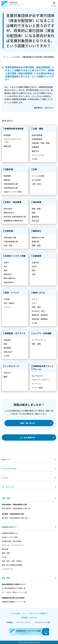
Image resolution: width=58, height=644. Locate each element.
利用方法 (7, 373)
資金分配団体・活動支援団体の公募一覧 (16, 508)
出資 (35, 169)
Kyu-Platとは (37, 376)
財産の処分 (8, 352)
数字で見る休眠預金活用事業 (12, 565)
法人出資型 (36, 180)
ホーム (6, 57)
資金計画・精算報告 (40, 319)
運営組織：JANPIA (28, 618)
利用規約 (10, 622)
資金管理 (37, 202)
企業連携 (37, 256)
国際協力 (37, 231)
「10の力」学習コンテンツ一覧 (16, 592)
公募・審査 (38, 129)
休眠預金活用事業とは (10, 533)
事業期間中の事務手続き (13, 221)
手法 (5, 266)
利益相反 (7, 340)
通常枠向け (8, 274)
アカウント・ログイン (41, 380)
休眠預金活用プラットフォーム (43, 368)
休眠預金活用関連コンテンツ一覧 (14, 602)
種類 (5, 377)
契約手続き (8, 209)
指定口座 (35, 221)
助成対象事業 (37, 135)
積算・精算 (36, 209)
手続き (34, 266)
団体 (34, 270)
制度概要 (7, 135)
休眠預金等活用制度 (14, 129)
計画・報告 (8, 245)
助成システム (39, 293)
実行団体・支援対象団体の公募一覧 (14, 518)
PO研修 (7, 299)
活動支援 (9, 169)
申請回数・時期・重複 (41, 143)
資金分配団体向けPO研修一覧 (15, 588)
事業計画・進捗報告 (40, 315)
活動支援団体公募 (11, 184)
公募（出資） (37, 184)
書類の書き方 (9, 213)
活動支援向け (9, 282)
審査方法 (35, 151)
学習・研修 (6, 578)
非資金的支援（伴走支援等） (12, 541)
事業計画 (35, 241)
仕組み (6, 262)
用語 (5, 270)
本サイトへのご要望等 (37, 614)
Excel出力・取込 (38, 311)
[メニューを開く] (54, 4)
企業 (34, 274)
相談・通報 (36, 344)
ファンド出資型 (38, 176)
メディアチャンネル (9, 469)
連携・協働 (6, 553)
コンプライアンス (39, 340)
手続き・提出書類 (13, 202)
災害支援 (9, 231)
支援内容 (35, 262)
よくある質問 (15, 57)
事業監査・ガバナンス (15, 333)
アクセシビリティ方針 (42, 622)
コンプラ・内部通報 (42, 333)
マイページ (36, 384)
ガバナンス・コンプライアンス (13, 545)
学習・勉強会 (9, 303)
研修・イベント (12, 293)
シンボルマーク (12, 366)
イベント (7, 307)
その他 (34, 159)
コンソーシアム (38, 155)
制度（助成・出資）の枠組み (12, 561)
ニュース (25, 613)
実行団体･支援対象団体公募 (15, 217)
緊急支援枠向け (10, 278)
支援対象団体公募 (11, 188)
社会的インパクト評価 (13, 192)
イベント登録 (37, 388)
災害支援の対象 (10, 238)
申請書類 (35, 147)
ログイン (35, 299)
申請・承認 (36, 307)
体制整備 (7, 348)
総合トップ (6, 459)
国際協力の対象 (38, 238)
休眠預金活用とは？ (9, 527)
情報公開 (7, 146)
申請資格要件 (37, 139)
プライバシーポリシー (24, 622)
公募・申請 (6, 498)
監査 (5, 344)
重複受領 (35, 217)
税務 (34, 213)
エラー (34, 303)
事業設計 (7, 180)
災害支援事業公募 (11, 241)
